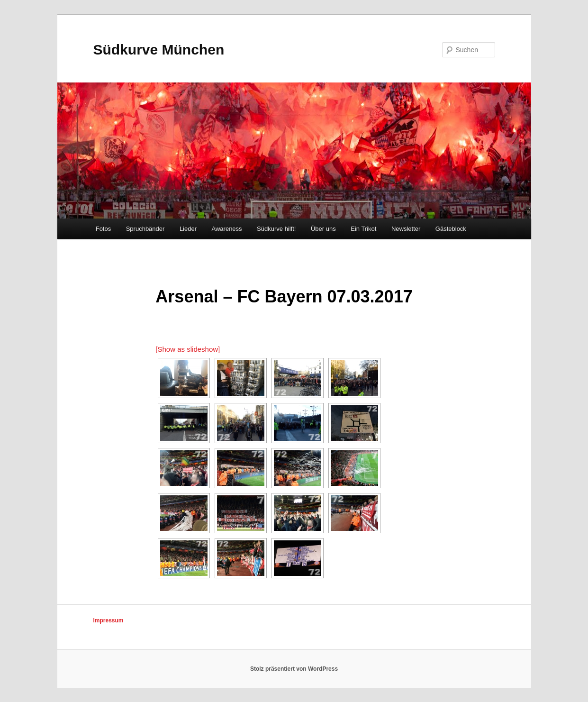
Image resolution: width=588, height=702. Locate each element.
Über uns (323, 229)
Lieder (188, 229)
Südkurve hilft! (276, 229)
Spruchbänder (145, 229)
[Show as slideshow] (188, 349)
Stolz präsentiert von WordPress (294, 669)
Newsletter (406, 229)
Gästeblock (451, 229)
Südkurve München (159, 50)
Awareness (227, 229)
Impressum (109, 620)
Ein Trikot (363, 229)
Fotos (104, 229)
